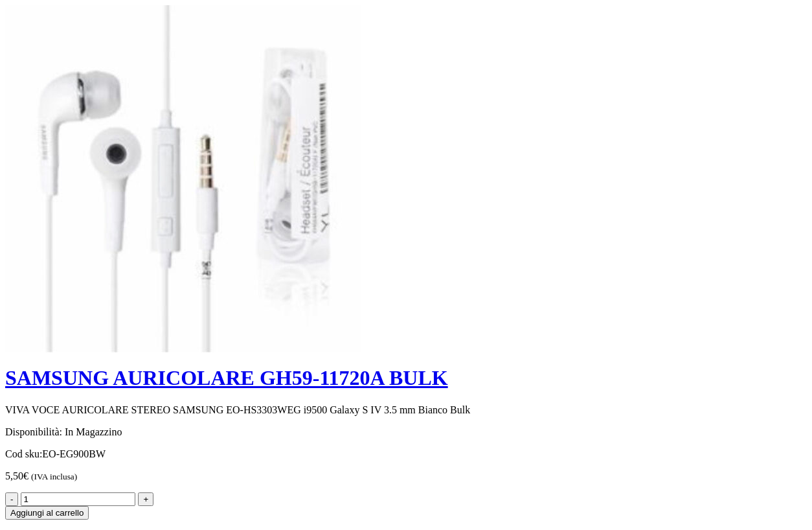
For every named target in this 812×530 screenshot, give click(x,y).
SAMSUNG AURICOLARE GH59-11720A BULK (227, 378)
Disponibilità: (34, 432)
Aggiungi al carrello (47, 513)
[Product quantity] (78, 499)
